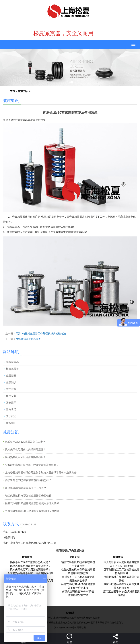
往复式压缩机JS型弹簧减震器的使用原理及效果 (32, 503)
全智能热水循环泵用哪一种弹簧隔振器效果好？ (32, 465)
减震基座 (11, 376)
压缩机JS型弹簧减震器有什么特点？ (26, 488)
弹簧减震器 (12, 362)
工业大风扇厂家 (48, 618)
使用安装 (11, 396)
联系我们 (11, 423)
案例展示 (11, 403)
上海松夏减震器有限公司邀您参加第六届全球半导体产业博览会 (41, 473)
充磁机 (89, 618)
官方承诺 (11, 409)
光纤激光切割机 (64, 618)
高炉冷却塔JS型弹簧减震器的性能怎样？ (28, 480)
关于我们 (11, 416)
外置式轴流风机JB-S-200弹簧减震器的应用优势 (32, 511)
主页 (13, 91)
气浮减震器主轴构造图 (28, 339)
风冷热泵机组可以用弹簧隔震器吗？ (26, 457)
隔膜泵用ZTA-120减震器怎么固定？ (25, 442)
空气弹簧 (11, 389)
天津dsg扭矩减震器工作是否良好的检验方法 (41, 333)
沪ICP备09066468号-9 (65, 628)
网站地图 (81, 628)
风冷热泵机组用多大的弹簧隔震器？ (26, 449)
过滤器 (96, 618)
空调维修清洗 (79, 618)
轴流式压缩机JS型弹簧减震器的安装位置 (28, 496)
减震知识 (23, 91)
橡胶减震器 (12, 369)
